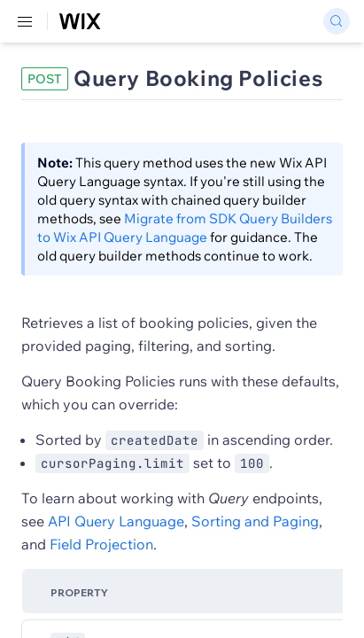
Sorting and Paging (255, 521)
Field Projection (101, 544)
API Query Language (116, 521)
